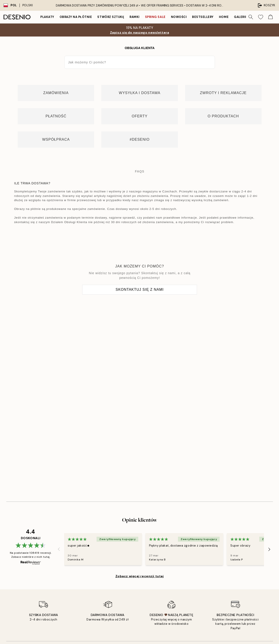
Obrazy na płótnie (76, 17)
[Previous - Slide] (59, 549)
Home (224, 17)
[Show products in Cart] (270, 17)
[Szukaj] (251, 17)
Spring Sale (155, 17)
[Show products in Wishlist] (261, 17)
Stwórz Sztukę (111, 17)
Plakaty (47, 17)
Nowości (179, 17)
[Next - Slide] (269, 549)
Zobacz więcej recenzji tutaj (140, 576)
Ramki (135, 17)
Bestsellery (203, 17)
